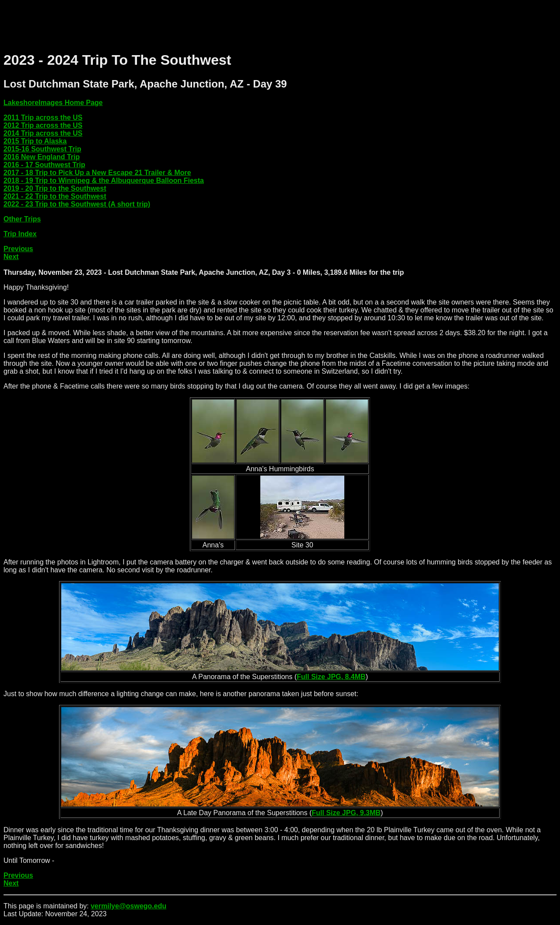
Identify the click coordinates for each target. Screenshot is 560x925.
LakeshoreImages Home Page (53, 103)
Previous (18, 249)
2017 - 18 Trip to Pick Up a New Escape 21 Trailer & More (97, 173)
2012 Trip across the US (43, 125)
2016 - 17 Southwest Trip (44, 165)
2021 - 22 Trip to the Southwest (55, 196)
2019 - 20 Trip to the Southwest (55, 188)
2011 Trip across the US (43, 117)
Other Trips (22, 219)
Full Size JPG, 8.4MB (331, 677)
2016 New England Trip (42, 157)
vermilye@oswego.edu (128, 906)
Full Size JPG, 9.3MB (346, 813)
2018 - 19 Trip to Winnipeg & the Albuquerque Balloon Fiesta (104, 180)
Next (11, 257)
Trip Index (20, 234)
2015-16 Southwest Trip (42, 149)
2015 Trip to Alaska (35, 141)
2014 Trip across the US (43, 133)
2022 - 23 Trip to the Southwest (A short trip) (77, 204)
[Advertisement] (163, 23)
